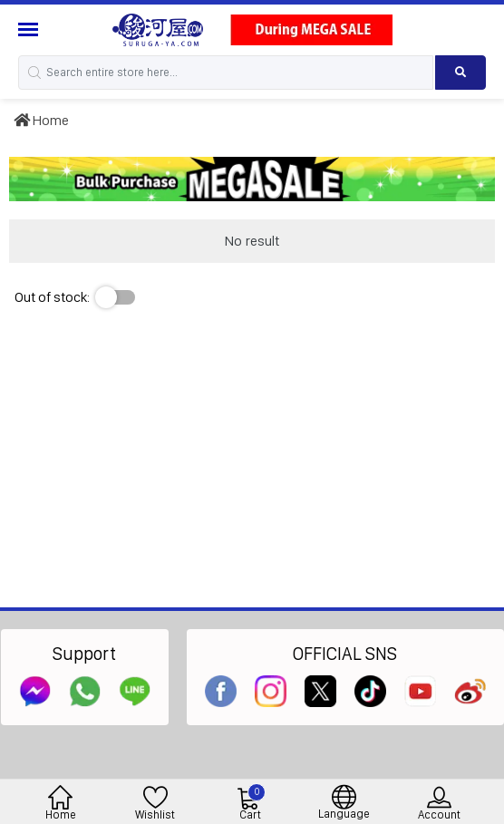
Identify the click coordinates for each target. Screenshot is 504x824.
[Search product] (460, 73)
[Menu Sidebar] (30, 29)
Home (41, 120)
